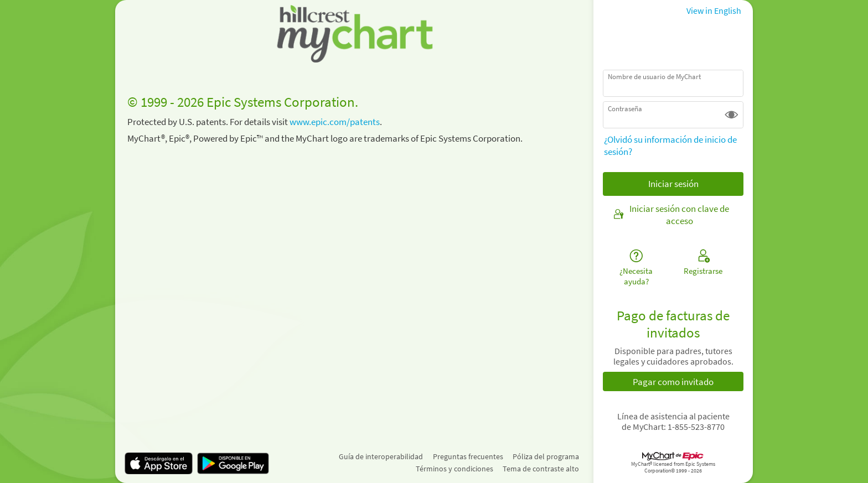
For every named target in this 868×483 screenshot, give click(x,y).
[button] (732, 115)
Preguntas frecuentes (468, 456)
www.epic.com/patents (335, 122)
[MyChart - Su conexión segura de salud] (354, 34)
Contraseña (625, 109)
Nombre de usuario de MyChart (654, 77)
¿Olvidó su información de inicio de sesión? (670, 146)
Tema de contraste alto (541, 469)
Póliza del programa (546, 456)
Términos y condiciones (454, 469)
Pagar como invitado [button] (673, 382)
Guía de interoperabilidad (381, 456)
